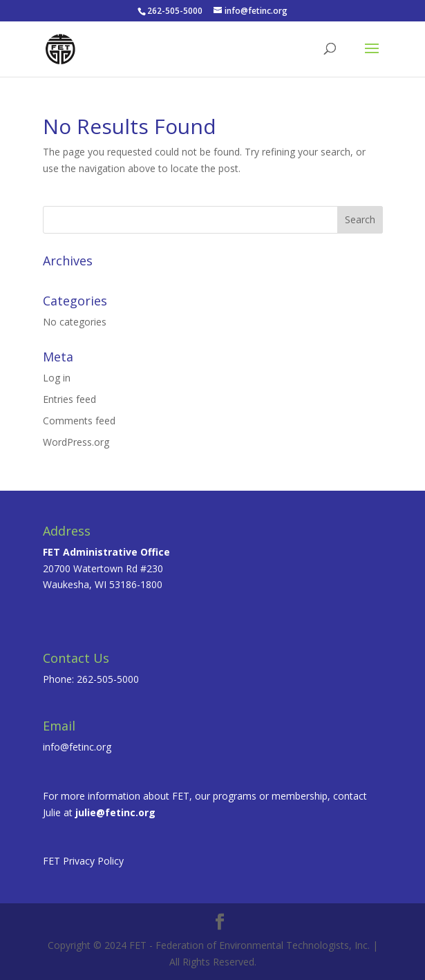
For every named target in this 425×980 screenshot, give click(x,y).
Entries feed (69, 399)
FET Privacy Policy (83, 861)
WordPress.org (76, 442)
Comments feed (79, 421)
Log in (57, 378)
